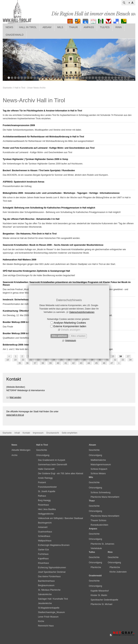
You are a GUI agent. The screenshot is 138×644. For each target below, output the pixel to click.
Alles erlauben (78, 336)
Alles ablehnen (59, 336)
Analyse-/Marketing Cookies (70, 323)
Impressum (71, 340)
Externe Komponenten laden (70, 326)
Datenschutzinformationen (82, 312)
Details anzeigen (71, 330)
